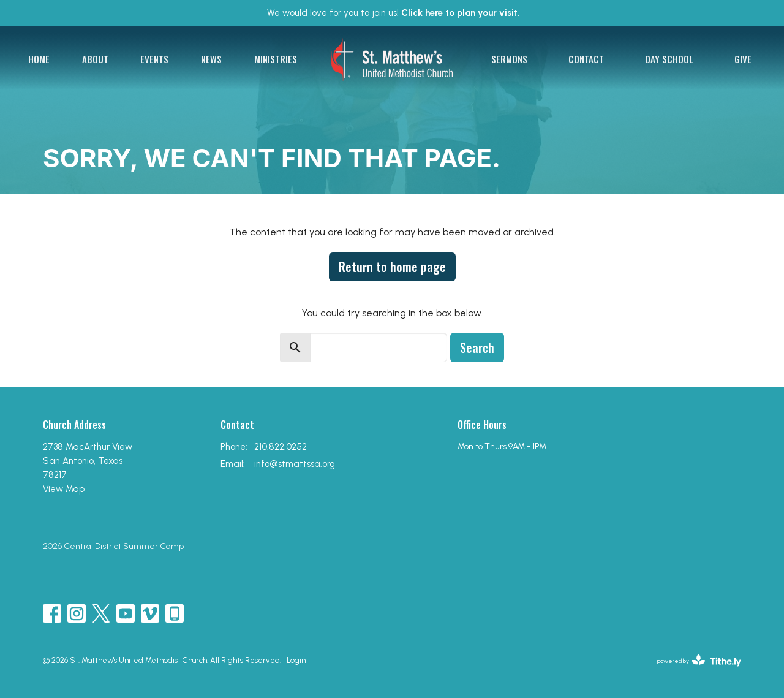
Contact (586, 59)
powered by (699, 661)
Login (296, 660)
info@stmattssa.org (295, 464)
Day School (669, 59)
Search (477, 347)
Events (154, 59)
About (95, 59)
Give (743, 59)
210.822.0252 (281, 447)
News (211, 59)
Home (39, 59)
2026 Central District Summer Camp (113, 546)
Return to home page (392, 267)
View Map (64, 489)
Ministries (276, 59)
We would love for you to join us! (394, 13)
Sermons (509, 59)
